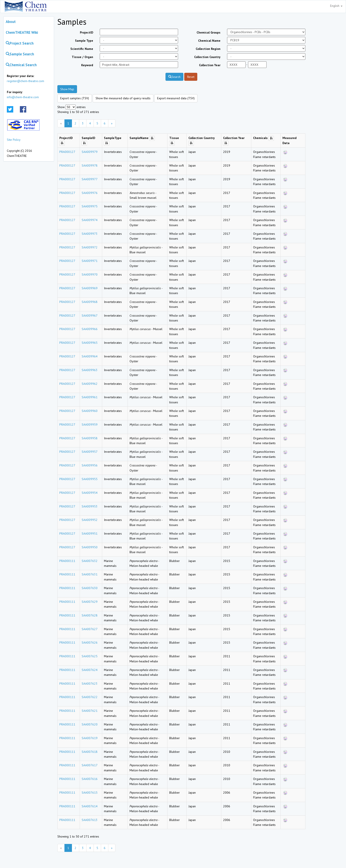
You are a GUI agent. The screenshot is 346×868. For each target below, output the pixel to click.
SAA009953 (90, 506)
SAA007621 (90, 711)
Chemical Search (21, 65)
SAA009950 (90, 547)
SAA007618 (90, 752)
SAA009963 (90, 370)
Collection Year (210, 65)
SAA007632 (90, 561)
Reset (191, 77)
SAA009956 (90, 465)
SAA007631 (90, 574)
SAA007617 (90, 765)
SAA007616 (90, 779)
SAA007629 (90, 602)
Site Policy (14, 140)
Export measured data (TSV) (176, 98)
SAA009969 (90, 288)
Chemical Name (209, 41)
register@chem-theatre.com (25, 81)
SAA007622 (90, 697)
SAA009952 (90, 520)
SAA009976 (90, 193)
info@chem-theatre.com (23, 97)
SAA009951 (90, 534)
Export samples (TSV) (75, 98)
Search (174, 77)
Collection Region (208, 49)
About (11, 22)
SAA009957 (90, 452)
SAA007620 (90, 724)
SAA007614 (90, 806)
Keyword (87, 65)
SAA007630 (90, 588)
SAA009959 (90, 425)
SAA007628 (90, 615)
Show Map (67, 89)
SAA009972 (90, 247)
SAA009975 (90, 206)
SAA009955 (90, 479)
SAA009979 (90, 152)
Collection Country (207, 57)
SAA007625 (90, 656)
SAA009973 (90, 234)
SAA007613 (90, 820)
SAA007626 (90, 643)
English (336, 6)
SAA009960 (90, 411)
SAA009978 (90, 165)
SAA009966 (90, 329)
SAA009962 (90, 384)
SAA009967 (90, 316)
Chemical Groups (209, 32)
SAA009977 (90, 179)
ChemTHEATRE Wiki (22, 32)
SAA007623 (90, 684)
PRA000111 (67, 561)
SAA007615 (90, 793)
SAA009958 (90, 438)
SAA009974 (90, 220)
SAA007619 (90, 738)
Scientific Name (82, 49)
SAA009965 (90, 343)
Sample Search (20, 54)
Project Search (20, 43)
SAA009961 (90, 397)
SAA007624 (90, 670)
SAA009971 (90, 261)
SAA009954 (90, 493)
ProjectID (86, 32)
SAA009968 (90, 302)
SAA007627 (90, 629)
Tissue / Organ (82, 57)
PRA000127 (67, 152)
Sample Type (84, 41)
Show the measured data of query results (123, 98)
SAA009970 (90, 274)
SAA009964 (90, 356)
